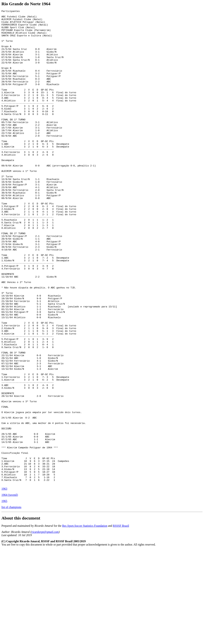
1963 (4, 584)
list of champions (11, 602)
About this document (21, 613)
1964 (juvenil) (10, 590)
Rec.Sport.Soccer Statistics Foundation (85, 621)
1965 (4, 596)
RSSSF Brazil (121, 621)
